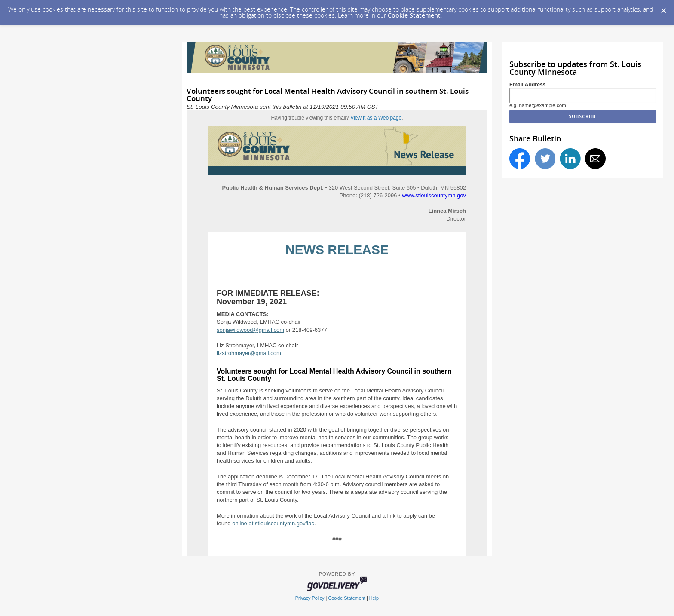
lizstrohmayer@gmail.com (249, 353)
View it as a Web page (376, 118)
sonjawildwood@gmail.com (250, 330)
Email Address (528, 85)
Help (374, 598)
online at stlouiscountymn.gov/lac (273, 523)
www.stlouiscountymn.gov (434, 195)
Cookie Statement (414, 15)
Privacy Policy (310, 598)
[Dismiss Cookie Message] (663, 8)
